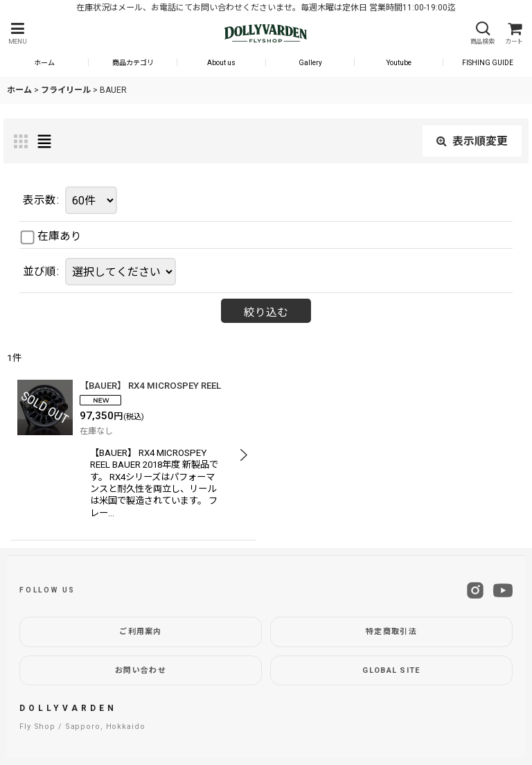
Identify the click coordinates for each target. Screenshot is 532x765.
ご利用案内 (141, 632)
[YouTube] (503, 590)
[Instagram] (475, 590)
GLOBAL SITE (391, 670)
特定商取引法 (391, 632)
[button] (17, 34)
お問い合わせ (141, 670)
